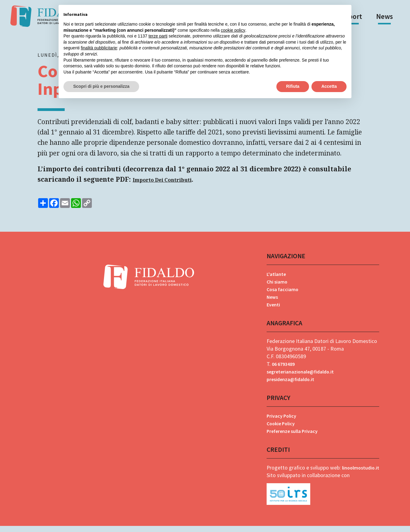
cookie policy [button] (233, 30)
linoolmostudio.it (359, 474)
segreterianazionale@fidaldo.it (300, 377)
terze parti (158, 36)
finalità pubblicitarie (99, 48)
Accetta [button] (329, 86)
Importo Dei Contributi (166, 185)
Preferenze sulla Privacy (292, 437)
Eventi (271, 310)
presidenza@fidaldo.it (290, 385)
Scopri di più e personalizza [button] (101, 86)
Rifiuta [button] (293, 86)
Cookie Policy (279, 429)
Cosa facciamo (281, 294)
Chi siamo (275, 287)
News (385, 16)
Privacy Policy (280, 421)
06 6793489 (282, 369)
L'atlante (274, 279)
